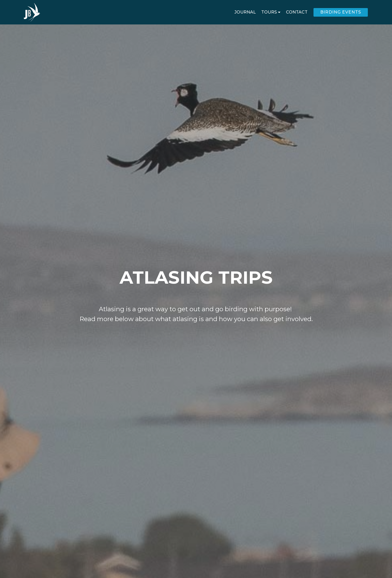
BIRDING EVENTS (341, 12)
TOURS (269, 12)
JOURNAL (245, 12)
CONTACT (297, 12)
